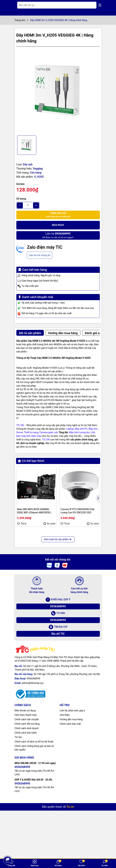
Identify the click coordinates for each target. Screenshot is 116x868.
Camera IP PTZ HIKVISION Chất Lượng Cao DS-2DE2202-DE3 (78, 511)
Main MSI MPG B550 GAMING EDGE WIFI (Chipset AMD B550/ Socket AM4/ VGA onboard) (34, 511)
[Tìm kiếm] (91, 5)
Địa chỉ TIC (58, 693)
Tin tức (18, 797)
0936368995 (58, 666)
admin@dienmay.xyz (33, 743)
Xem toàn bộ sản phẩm (58, 599)
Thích (22, 524)
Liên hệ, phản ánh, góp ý (72, 770)
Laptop (70, 429)
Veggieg (38, 169)
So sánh (49, 524)
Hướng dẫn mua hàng (71, 779)
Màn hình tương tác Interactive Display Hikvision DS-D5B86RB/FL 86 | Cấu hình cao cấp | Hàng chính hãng (36, 574)
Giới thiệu (65, 775)
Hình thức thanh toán (26, 775)
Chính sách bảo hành (26, 792)
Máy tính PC (81, 429)
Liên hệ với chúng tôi (40, 255)
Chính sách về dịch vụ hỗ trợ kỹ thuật (34, 801)
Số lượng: (21, 199)
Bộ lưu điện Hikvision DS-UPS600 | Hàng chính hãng (79, 574)
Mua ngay (58, 225)
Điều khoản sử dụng (25, 770)
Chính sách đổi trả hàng (27, 783)
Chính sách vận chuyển (27, 779)
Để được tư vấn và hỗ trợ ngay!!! (58, 235)
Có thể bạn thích (31, 461)
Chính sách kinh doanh (27, 788)
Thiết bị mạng (31, 432)
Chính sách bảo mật (70, 783)
